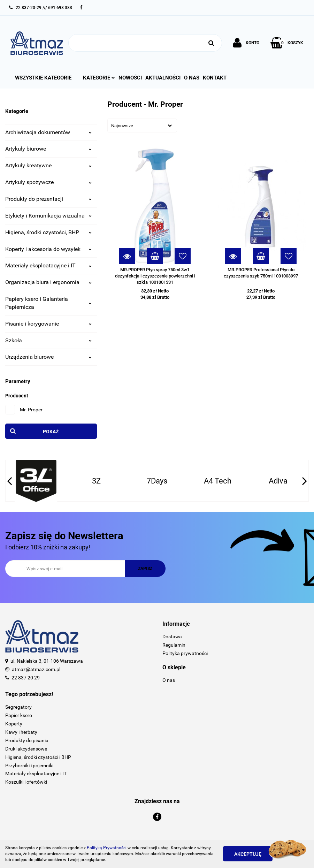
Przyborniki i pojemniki (29, 766)
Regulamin (174, 645)
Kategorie (99, 78)
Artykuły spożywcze (48, 182)
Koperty (14, 724)
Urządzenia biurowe (48, 357)
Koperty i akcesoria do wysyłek (48, 249)
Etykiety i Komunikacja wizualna (48, 216)
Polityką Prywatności (107, 848)
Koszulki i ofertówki (26, 782)
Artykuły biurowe (48, 149)
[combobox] (142, 125)
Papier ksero (19, 715)
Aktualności (163, 78)
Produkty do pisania (27, 740)
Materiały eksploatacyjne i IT (48, 265)
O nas (192, 78)
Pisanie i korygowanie (48, 324)
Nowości (130, 78)
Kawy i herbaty (21, 732)
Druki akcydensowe (26, 749)
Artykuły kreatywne (48, 165)
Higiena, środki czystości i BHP (38, 757)
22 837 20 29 (26, 678)
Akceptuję (248, 854)
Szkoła (48, 340)
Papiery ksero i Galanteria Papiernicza (48, 303)
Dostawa (172, 637)
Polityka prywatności (185, 653)
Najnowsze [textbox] (122, 126)
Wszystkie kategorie (43, 78)
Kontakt (215, 78)
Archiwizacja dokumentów (48, 132)
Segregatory (18, 707)
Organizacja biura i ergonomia (48, 282)
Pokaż (51, 432)
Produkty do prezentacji (48, 199)
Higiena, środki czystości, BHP (48, 232)
